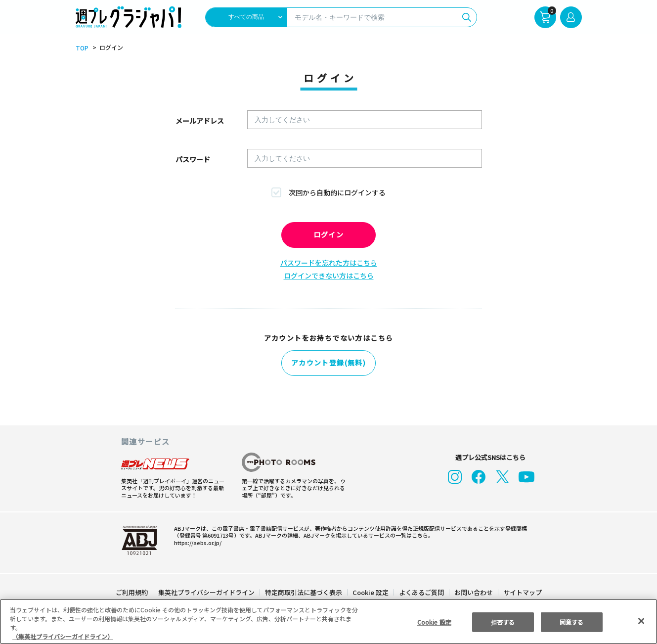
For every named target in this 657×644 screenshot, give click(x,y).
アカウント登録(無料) (329, 363)
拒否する (503, 621)
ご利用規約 (132, 591)
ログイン (329, 235)
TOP (81, 48)
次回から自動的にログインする (337, 192)
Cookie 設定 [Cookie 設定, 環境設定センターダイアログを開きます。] (434, 621)
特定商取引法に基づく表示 (304, 591)
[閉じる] (641, 621)
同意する (571, 621)
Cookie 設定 (370, 591)
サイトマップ (522, 591)
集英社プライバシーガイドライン (207, 591)
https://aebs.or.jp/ (196, 542)
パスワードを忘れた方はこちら (329, 263)
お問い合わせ (473, 591)
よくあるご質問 (420, 591)
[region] (328, 621)
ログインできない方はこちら (329, 276)
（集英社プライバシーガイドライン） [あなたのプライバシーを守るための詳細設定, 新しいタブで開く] (63, 636)
